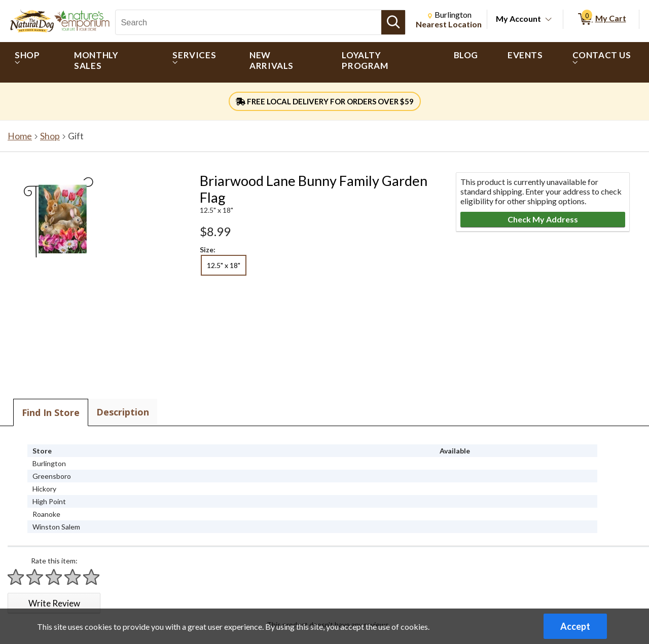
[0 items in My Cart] (601, 19)
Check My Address (543, 219)
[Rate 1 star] (16, 577)
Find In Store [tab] (51, 412)
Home (20, 136)
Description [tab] (123, 412)
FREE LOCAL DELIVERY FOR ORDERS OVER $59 (325, 101)
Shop (50, 136)
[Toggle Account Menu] (549, 20)
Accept (575, 626)
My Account (518, 18)
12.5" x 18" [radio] (224, 265)
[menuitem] (30, 62)
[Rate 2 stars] (35, 577)
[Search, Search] (248, 22)
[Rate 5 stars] (92, 577)
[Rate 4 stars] (73, 577)
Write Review (54, 603)
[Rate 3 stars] (54, 577)
